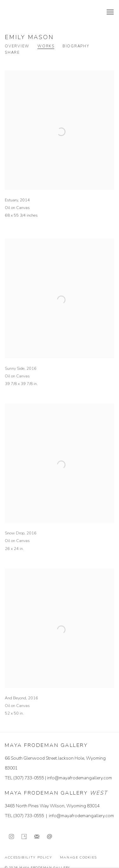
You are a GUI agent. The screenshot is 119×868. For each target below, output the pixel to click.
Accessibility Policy (28, 857)
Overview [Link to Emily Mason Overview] (17, 46)
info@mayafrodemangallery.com (79, 778)
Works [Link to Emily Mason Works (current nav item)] (46, 46)
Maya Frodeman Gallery (49, 12)
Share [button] (12, 53)
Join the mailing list (37, 837)
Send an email (50, 837)
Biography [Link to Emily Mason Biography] (76, 46)
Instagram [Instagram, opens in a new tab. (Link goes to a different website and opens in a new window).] (11, 837)
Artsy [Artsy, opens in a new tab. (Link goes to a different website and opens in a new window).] (24, 837)
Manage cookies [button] (79, 857)
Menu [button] (109, 12)
